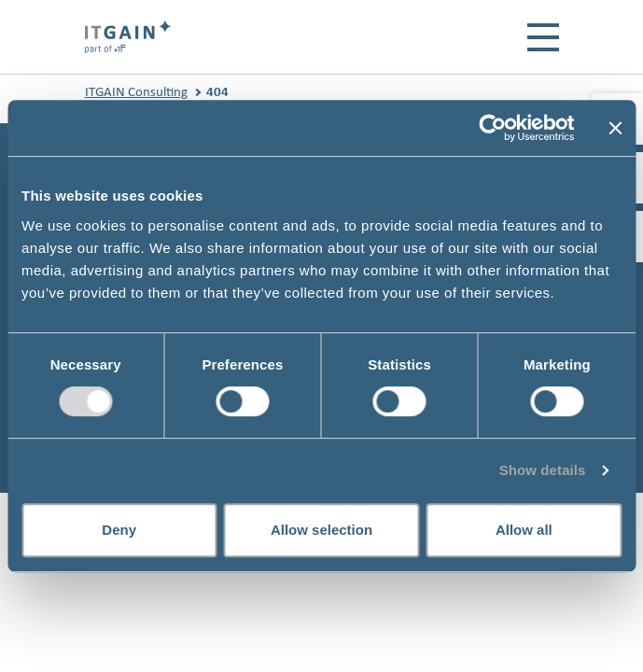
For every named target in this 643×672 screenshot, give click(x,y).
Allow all (524, 530)
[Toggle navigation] (543, 37)
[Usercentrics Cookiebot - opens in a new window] (492, 128)
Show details (543, 470)
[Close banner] (615, 128)
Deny (119, 530)
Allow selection (321, 530)
